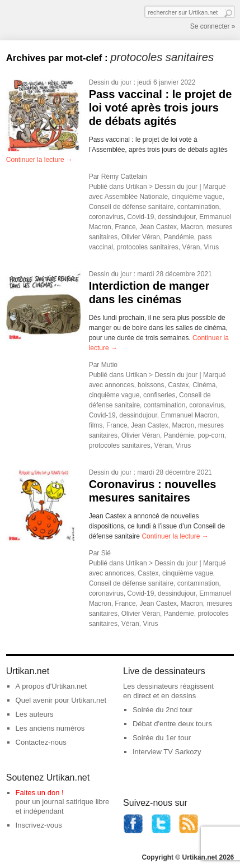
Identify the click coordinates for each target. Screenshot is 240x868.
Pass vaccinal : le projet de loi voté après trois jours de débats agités (161, 108)
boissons (151, 385)
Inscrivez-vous (39, 825)
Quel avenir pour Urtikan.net (61, 700)
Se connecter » (213, 26)
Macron (192, 227)
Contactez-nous (41, 742)
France (125, 227)
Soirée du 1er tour (162, 738)
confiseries (159, 395)
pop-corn (211, 435)
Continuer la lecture (39, 160)
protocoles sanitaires (148, 247)
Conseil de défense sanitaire (131, 207)
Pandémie (179, 237)
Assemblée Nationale (136, 197)
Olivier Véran (141, 237)
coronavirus (106, 217)
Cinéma (204, 385)
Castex (178, 385)
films (96, 425)
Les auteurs (35, 714)
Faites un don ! (40, 793)
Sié (106, 553)
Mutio (109, 365)
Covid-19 (140, 217)
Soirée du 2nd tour (163, 710)
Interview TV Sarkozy (167, 752)
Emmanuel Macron (189, 415)
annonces (119, 385)
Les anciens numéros (50, 728)
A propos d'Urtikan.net (51, 686)
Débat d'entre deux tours (172, 724)
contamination (198, 207)
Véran (191, 247)
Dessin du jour (110, 82)
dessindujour (177, 217)
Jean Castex (158, 227)
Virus (211, 247)
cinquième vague (197, 197)
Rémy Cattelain (124, 177)
